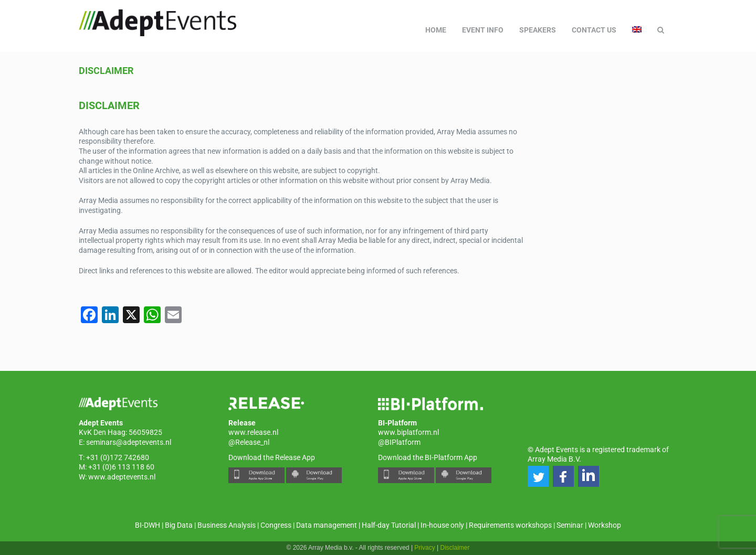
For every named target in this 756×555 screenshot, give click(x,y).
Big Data (179, 525)
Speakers (538, 30)
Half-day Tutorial (389, 525)
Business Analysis (227, 525)
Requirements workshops (510, 525)
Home (436, 30)
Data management (327, 525)
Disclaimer (106, 71)
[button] (538, 476)
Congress (276, 525)
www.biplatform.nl (408, 432)
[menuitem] (637, 30)
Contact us (594, 30)
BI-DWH (148, 525)
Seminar (570, 525)
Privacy (424, 548)
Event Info (483, 30)
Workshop (605, 525)
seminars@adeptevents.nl (129, 442)
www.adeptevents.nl (122, 477)
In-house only (442, 525)
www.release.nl (253, 432)
